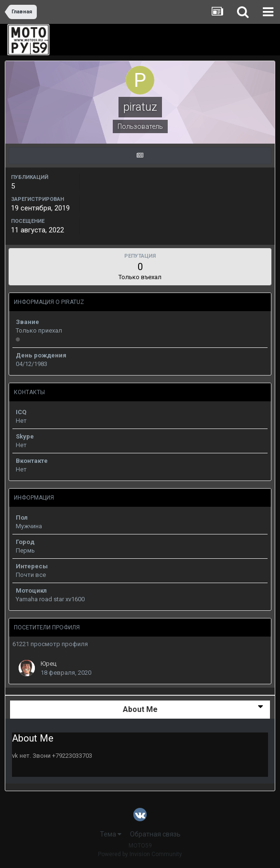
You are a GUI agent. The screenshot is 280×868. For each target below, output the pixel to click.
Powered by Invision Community (140, 854)
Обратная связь (155, 834)
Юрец (48, 664)
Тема (111, 834)
